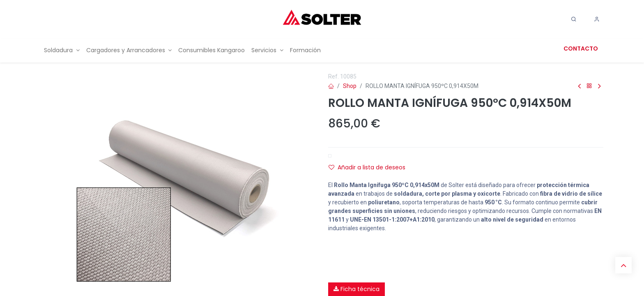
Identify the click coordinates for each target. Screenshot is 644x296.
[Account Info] (597, 19)
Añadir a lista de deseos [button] (367, 167)
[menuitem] (62, 50)
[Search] (574, 19)
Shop (350, 86)
